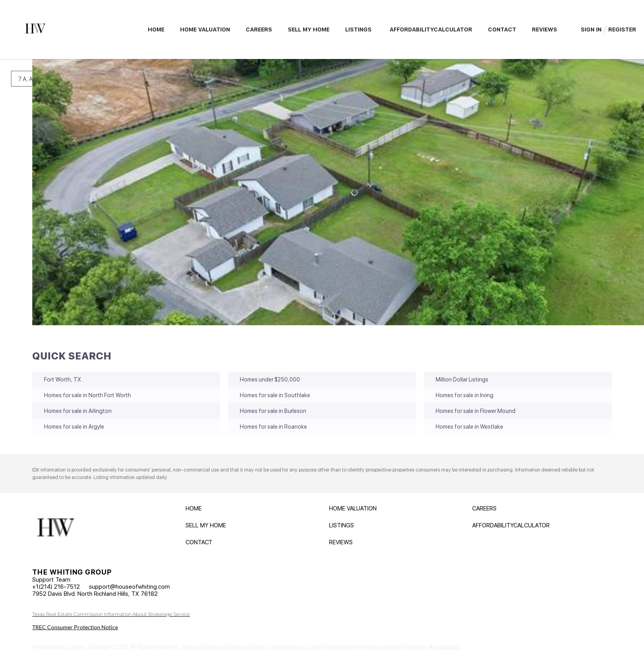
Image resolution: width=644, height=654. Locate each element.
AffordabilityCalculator (431, 29)
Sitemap (415, 647)
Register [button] (622, 29)
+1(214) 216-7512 (56, 587)
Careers (259, 29)
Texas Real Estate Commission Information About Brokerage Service (111, 614)
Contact (502, 29)
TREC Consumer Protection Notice (75, 627)
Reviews (545, 29)
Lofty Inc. (75, 647)
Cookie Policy (285, 647)
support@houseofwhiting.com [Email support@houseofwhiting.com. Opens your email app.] (129, 587)
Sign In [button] (591, 29)
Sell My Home (309, 29)
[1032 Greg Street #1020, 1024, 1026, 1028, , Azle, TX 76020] (38, 256)
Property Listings (380, 647)
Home (156, 29)
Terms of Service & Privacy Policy (222, 647)
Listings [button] (358, 29)
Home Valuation (205, 29)
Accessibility (445, 647)
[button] (196, 510)
